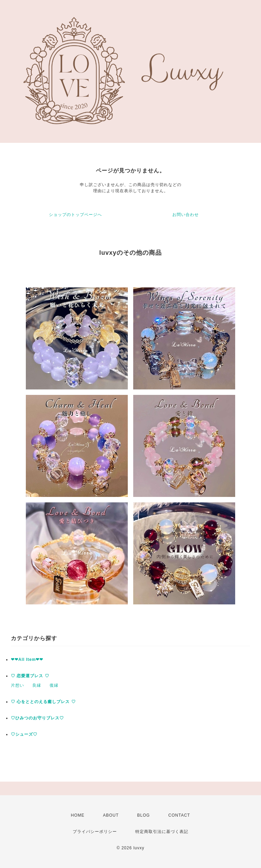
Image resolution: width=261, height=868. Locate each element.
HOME (78, 815)
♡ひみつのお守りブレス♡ (37, 718)
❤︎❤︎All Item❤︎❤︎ (27, 660)
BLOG (144, 815)
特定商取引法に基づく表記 (162, 832)
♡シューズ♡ (24, 734)
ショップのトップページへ (75, 215)
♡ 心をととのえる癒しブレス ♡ (43, 702)
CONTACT (179, 815)
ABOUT (111, 815)
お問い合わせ (186, 215)
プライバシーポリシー (95, 832)
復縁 (54, 685)
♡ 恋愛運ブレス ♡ (30, 676)
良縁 (37, 685)
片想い (18, 685)
